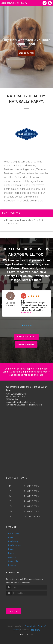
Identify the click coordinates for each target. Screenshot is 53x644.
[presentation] (21, 601)
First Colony (24, 276)
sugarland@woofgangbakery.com (21, 402)
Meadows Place (28, 272)
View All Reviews (26, 337)
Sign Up (14, 611)
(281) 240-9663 (13, 399)
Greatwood (30, 268)
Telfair (26, 280)
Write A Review (26, 344)
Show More (26, 313)
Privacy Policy (31, 626)
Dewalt (16, 268)
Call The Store (26, 53)
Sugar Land (11, 264)
